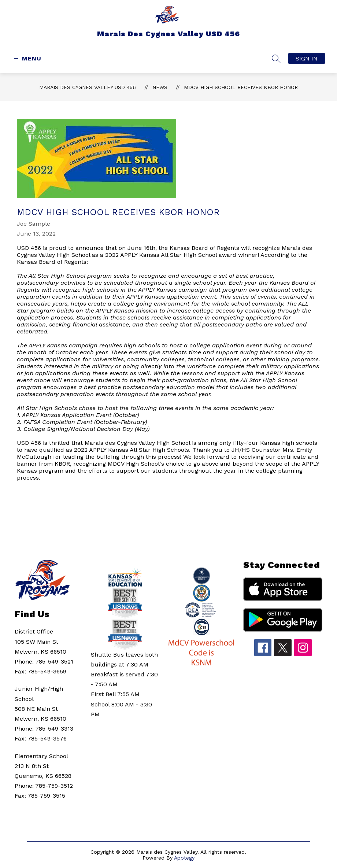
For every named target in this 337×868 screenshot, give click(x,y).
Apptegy (184, 858)
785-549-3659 (47, 671)
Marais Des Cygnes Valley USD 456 (88, 87)
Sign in (307, 58)
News (160, 87)
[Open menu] (27, 58)
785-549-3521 (54, 662)
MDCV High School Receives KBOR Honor (241, 87)
